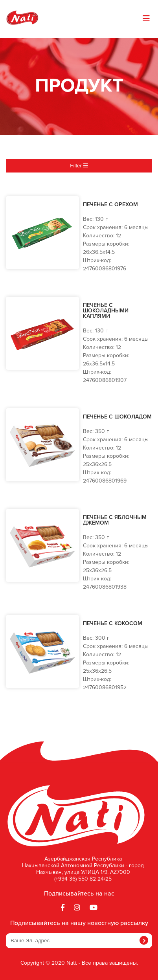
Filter (79, 166)
